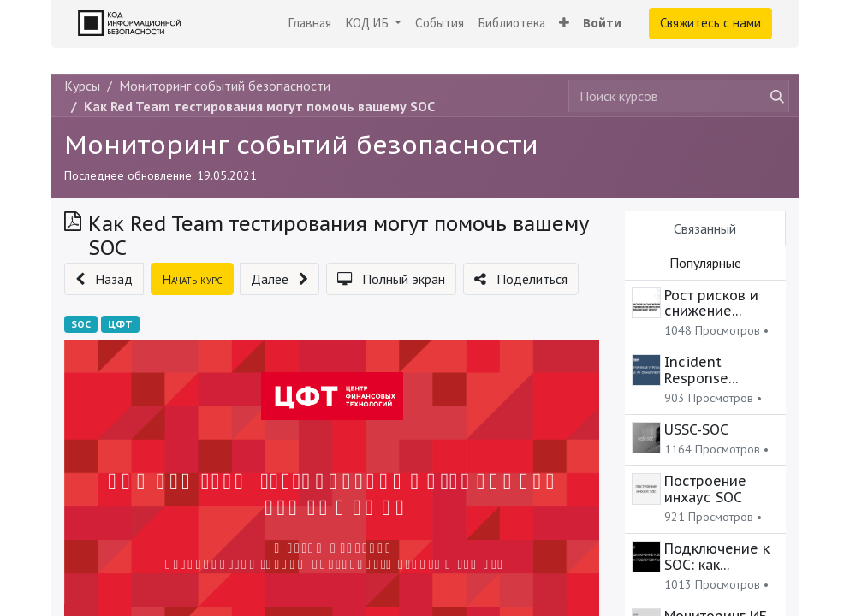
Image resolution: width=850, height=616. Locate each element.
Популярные (705, 263)
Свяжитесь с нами (710, 23)
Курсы (82, 86)
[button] (564, 24)
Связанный (705, 228)
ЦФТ (120, 324)
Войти (602, 23)
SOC (81, 324)
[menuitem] (309, 24)
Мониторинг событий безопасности (301, 144)
